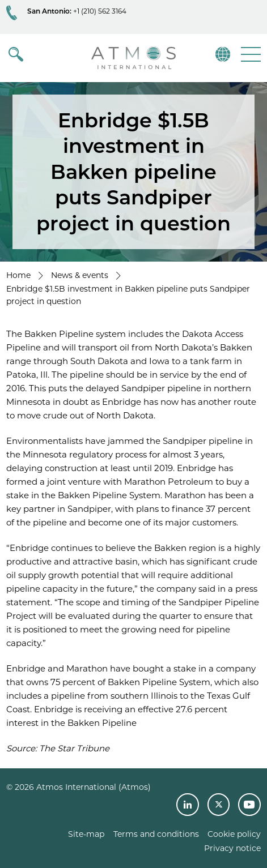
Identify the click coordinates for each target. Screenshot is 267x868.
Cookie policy (234, 834)
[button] (250, 54)
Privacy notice (232, 848)
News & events (80, 275)
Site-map (86, 834)
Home (18, 275)
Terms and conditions (156, 834)
